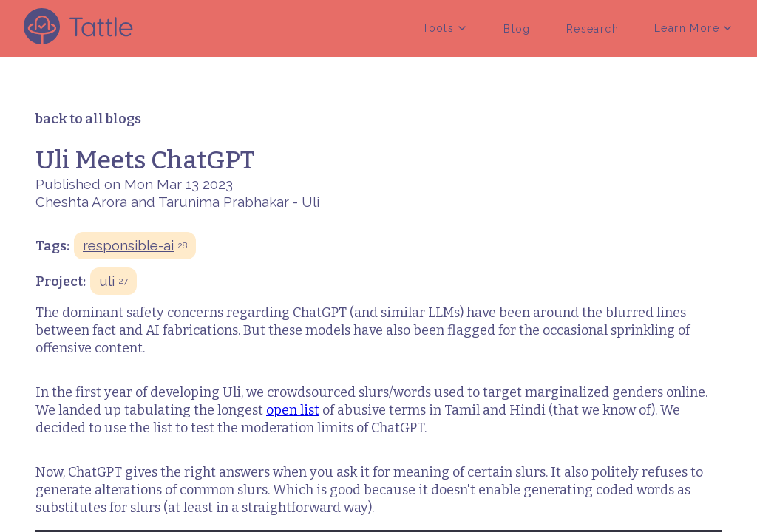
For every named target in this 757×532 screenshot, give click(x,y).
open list (293, 410)
